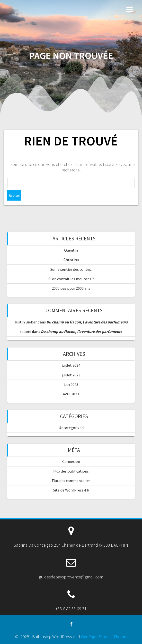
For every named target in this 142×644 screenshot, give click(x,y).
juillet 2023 (71, 375)
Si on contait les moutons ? (71, 279)
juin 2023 (71, 384)
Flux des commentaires (71, 481)
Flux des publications (71, 471)
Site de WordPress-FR (71, 490)
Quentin (71, 250)
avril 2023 (71, 394)
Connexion (71, 461)
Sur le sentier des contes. (71, 269)
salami (26, 331)
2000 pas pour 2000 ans (71, 288)
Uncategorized (71, 428)
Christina (71, 260)
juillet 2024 (71, 365)
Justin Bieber (26, 322)
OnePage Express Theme (104, 637)
